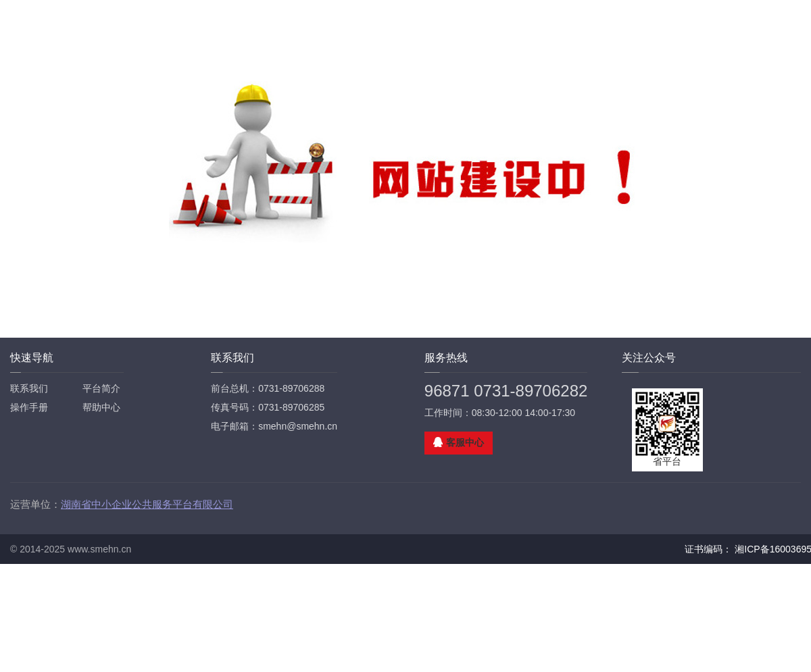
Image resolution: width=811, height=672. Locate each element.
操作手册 (29, 407)
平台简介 (101, 388)
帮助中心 (101, 407)
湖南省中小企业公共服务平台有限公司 (147, 504)
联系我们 (29, 388)
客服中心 (465, 442)
